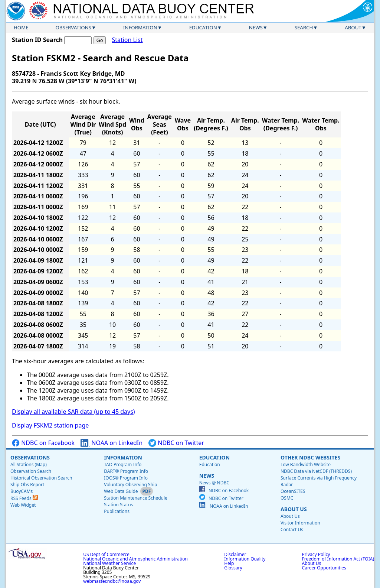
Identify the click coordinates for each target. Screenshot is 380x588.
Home (21, 27)
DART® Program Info (126, 471)
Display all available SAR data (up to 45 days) (73, 412)
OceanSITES (293, 491)
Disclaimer (235, 554)
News (256, 27)
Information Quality (245, 559)
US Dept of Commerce (106, 554)
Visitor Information (300, 523)
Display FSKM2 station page (50, 425)
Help (229, 563)
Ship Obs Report (27, 485)
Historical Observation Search (41, 478)
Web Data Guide (121, 491)
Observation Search (31, 471)
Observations (73, 27)
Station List (127, 40)
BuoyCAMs (22, 491)
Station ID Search (37, 40)
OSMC (287, 498)
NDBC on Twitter (176, 443)
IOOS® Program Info (126, 478)
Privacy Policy (316, 554)
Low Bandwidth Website (306, 464)
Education (203, 27)
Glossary (233, 568)
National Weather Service (109, 563)
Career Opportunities (324, 568)
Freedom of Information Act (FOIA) (338, 559)
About (353, 27)
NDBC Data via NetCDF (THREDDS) (316, 471)
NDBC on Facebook (43, 443)
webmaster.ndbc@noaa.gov (112, 581)
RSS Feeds (24, 498)
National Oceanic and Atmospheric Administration (135, 559)
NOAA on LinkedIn (112, 443)
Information (140, 27)
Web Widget (23, 505)
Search (304, 27)
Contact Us (292, 529)
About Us (294, 509)
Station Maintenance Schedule (136, 498)
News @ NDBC (214, 483)
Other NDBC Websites (310, 457)
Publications (117, 511)
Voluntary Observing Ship (130, 485)
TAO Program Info (123, 464)
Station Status (118, 505)
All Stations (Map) (29, 464)
